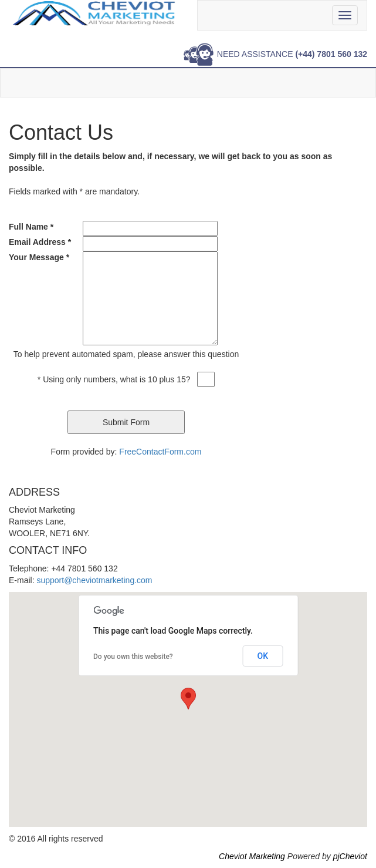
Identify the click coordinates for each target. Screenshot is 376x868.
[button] (188, 699)
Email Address (40, 242)
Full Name (31, 227)
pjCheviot (350, 856)
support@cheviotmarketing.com (94, 580)
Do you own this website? (133, 657)
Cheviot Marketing (252, 856)
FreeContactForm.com (160, 452)
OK (263, 656)
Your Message (39, 257)
